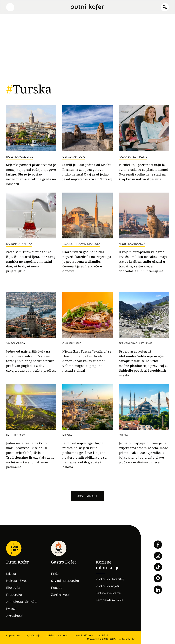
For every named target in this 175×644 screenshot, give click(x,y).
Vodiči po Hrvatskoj (110, 579)
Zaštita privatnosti (57, 635)
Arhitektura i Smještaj (22, 602)
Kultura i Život (16, 581)
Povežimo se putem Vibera (158, 578)
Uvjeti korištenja (83, 635)
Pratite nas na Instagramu (158, 556)
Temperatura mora (110, 600)
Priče (55, 574)
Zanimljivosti (61, 595)
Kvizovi (11, 609)
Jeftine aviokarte (108, 593)
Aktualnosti (15, 616)
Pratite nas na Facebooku (158, 545)
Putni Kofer (87, 7)
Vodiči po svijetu (108, 586)
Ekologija (13, 588)
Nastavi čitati (31, 146)
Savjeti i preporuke (65, 581)
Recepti (57, 588)
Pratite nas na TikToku (158, 567)
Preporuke (14, 595)
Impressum (13, 635)
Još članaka (87, 496)
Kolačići (103, 635)
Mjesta (11, 574)
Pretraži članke (165, 7)
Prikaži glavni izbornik (10, 7)
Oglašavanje (33, 635)
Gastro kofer (59, 548)
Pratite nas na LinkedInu (158, 590)
